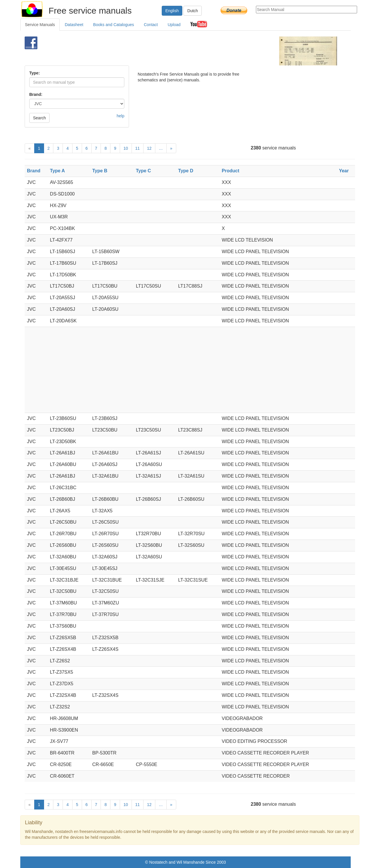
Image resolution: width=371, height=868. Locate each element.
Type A (57, 171)
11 (138, 148)
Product (230, 171)
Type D (186, 171)
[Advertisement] (176, 51)
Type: (34, 73)
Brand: (36, 94)
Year (344, 171)
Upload (174, 25)
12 (149, 148)
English (172, 11)
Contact (151, 25)
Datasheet (74, 25)
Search (39, 118)
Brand (34, 171)
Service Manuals (40, 25)
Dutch (193, 11)
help (121, 116)
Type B (100, 171)
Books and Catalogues (113, 25)
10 (126, 148)
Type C (143, 171)
